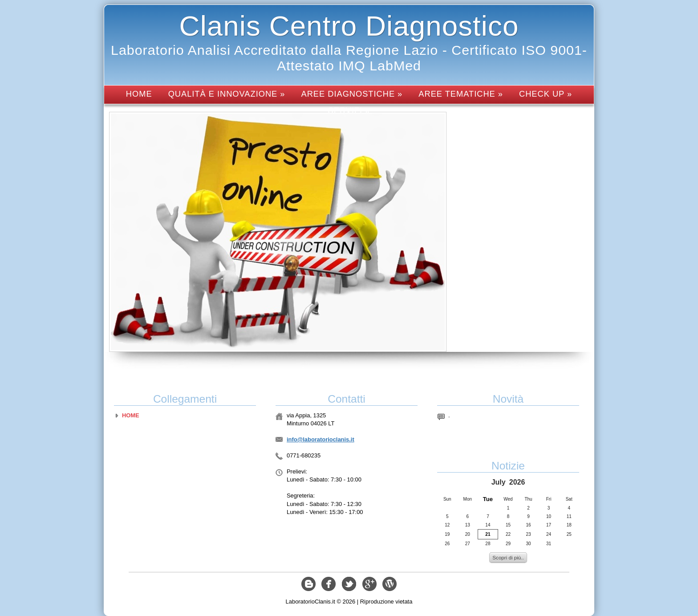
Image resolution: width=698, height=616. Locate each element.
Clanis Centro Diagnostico (349, 26)
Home (139, 94)
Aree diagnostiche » (352, 94)
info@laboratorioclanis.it (321, 439)
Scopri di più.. (508, 557)
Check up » (546, 94)
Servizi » (349, 110)
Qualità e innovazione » (227, 94)
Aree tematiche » (461, 94)
